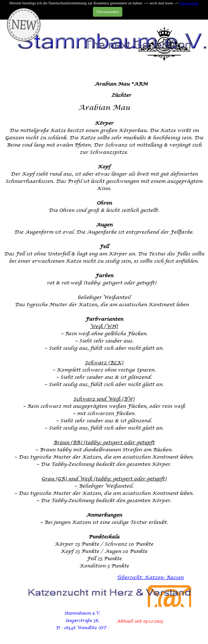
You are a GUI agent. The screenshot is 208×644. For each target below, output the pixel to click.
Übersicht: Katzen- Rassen (150, 577)
